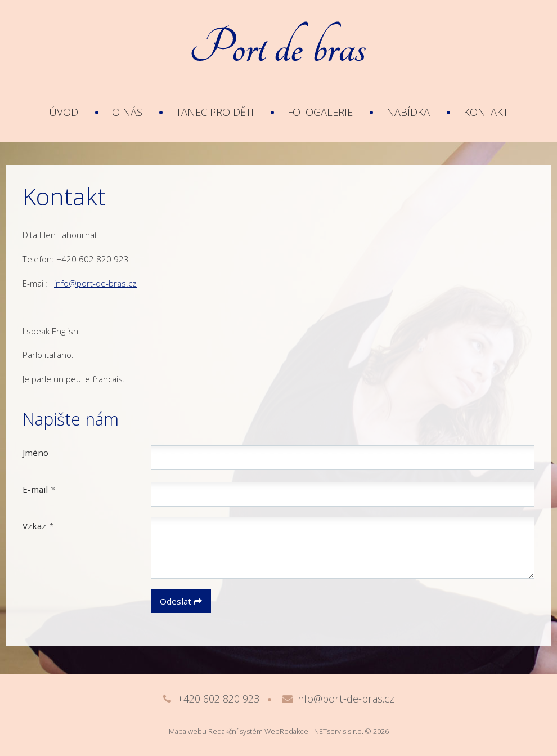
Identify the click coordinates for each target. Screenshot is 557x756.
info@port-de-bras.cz (95, 283)
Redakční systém (235, 731)
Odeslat (181, 601)
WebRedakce (286, 731)
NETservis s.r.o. (339, 731)
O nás (127, 112)
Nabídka (408, 112)
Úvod (64, 112)
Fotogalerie (320, 112)
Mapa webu (188, 731)
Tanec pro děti (215, 112)
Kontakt (486, 112)
